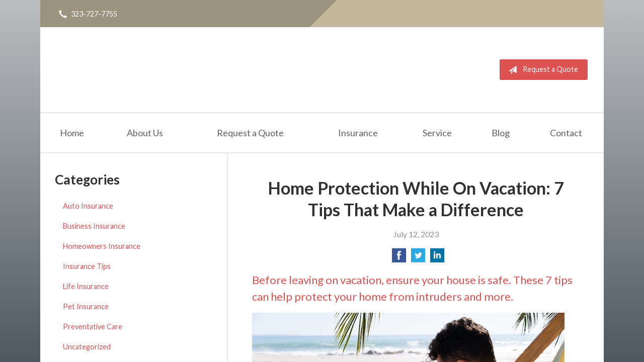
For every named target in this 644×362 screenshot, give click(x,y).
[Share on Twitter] (418, 258)
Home (72, 133)
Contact (566, 133)
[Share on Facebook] (399, 258)
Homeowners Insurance (102, 246)
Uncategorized (87, 347)
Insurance (358, 133)
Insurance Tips (87, 266)
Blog (501, 133)
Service (437, 133)
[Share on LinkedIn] (437, 258)
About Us (145, 133)
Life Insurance (86, 286)
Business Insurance (94, 226)
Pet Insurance (86, 306)
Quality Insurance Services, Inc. (109, 70)
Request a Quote (541, 70)
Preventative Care (93, 327)
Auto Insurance (88, 206)
